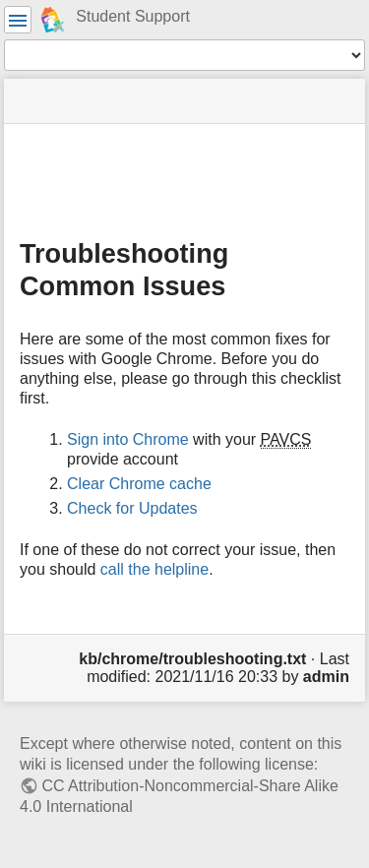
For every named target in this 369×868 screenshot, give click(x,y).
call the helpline (154, 569)
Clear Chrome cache (139, 484)
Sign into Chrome (128, 439)
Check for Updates (132, 508)
